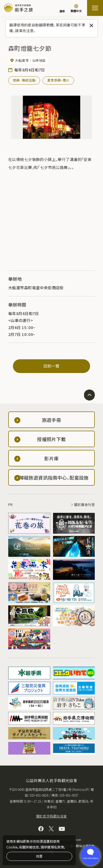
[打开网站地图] (95, 8)
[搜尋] (62, 9)
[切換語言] (76, 9)
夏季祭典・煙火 (58, 80)
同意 (39, 856)
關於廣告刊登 (84, 504)
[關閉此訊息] (91, 26)
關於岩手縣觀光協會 (52, 816)
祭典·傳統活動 (24, 80)
